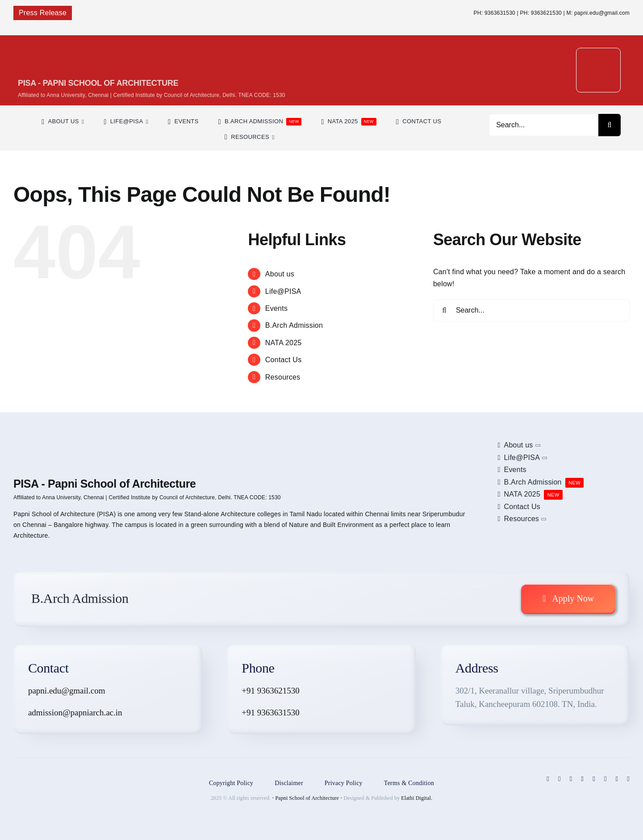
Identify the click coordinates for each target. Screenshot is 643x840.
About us (280, 274)
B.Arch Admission (294, 325)
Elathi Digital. (417, 798)
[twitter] (559, 779)
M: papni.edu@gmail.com (598, 13)
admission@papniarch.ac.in (75, 713)
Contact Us (284, 360)
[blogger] (605, 779)
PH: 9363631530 (495, 13)
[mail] (617, 779)
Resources (283, 377)
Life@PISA (283, 291)
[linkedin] (594, 779)
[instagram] (571, 779)
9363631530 (278, 713)
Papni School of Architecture (307, 798)
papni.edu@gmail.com (67, 691)
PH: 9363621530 (541, 13)
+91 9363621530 (270, 691)
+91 (249, 713)
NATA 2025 (284, 343)
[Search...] (544, 125)
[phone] (628, 779)
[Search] (610, 125)
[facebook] (548, 779)
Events (276, 308)
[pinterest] (582, 779)
